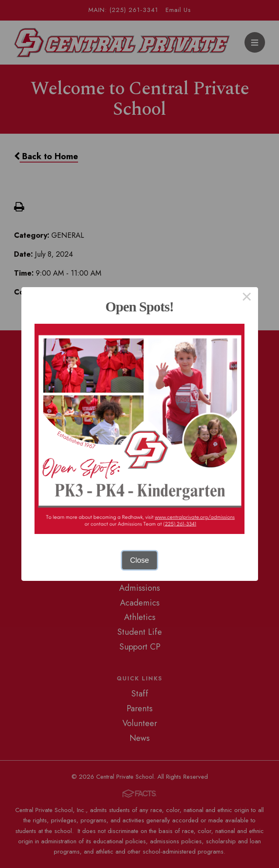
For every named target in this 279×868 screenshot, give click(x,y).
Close (139, 560)
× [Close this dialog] (247, 298)
